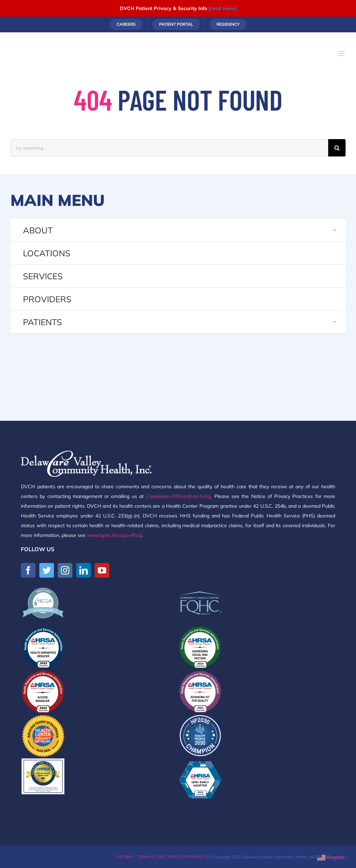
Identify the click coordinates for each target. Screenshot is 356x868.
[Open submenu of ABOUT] (335, 230)
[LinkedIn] (84, 570)
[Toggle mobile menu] (342, 53)
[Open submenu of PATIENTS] (335, 322)
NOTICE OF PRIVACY (187, 857)
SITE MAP (124, 857)
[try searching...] (169, 148)
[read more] (223, 8)
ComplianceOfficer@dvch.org (178, 496)
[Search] (337, 148)
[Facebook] (28, 570)
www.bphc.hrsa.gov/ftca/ (114, 535)
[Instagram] (65, 570)
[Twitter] (47, 570)
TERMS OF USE (151, 857)
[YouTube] (102, 570)
